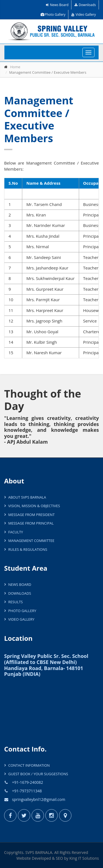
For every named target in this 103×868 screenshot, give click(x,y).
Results (16, 602)
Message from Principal (31, 523)
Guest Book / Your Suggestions (38, 774)
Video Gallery (84, 14)
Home (15, 67)
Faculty (16, 532)
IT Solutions (88, 858)
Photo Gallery (53, 14)
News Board (57, 5)
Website (24, 858)
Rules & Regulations (28, 549)
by (66, 858)
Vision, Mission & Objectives (34, 506)
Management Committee (31, 541)
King (73, 858)
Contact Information (29, 765)
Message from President (31, 515)
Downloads (85, 5)
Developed (41, 858)
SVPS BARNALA (39, 852)
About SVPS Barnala (27, 497)
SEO (59, 858)
